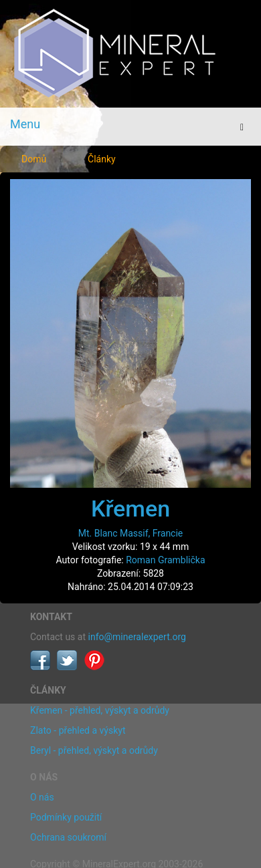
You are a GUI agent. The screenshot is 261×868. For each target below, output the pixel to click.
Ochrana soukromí (68, 837)
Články (102, 159)
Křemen (130, 509)
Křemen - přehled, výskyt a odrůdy (100, 710)
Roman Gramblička (165, 560)
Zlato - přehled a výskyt (78, 730)
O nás (42, 797)
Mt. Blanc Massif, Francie (131, 533)
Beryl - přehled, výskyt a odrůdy (94, 750)
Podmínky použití (66, 817)
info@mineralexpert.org (137, 637)
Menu (25, 124)
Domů (34, 159)
